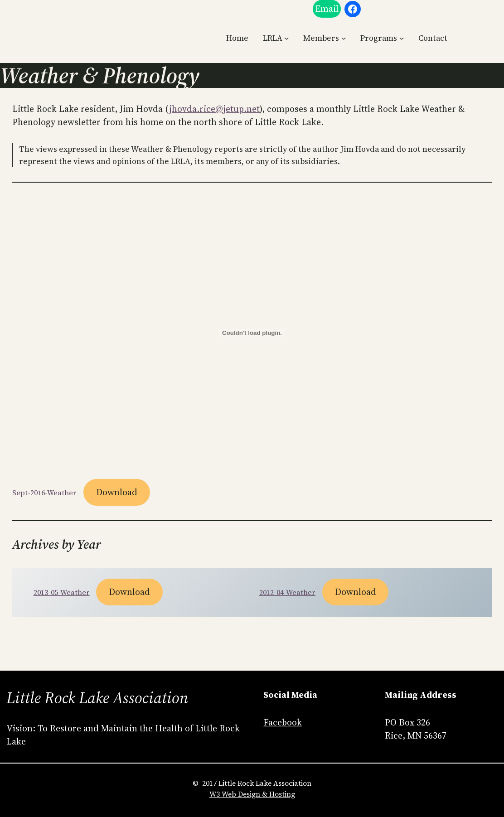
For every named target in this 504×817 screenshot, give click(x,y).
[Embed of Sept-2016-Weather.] (252, 333)
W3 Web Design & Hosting (252, 794)
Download (117, 492)
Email (327, 9)
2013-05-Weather (62, 592)
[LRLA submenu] (286, 38)
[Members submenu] (344, 38)
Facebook (283, 723)
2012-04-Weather (287, 592)
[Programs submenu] (402, 38)
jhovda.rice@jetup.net (214, 109)
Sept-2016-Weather (44, 493)
